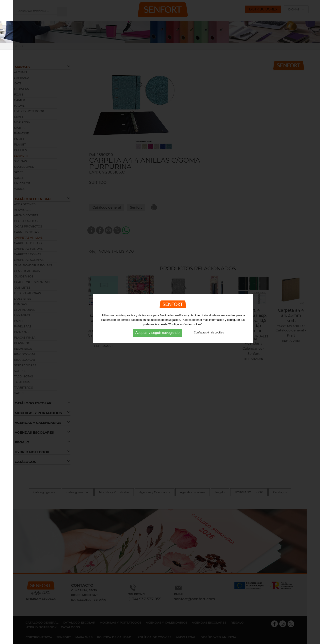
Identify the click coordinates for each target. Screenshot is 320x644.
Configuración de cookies (209, 325)
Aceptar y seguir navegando (157, 325)
